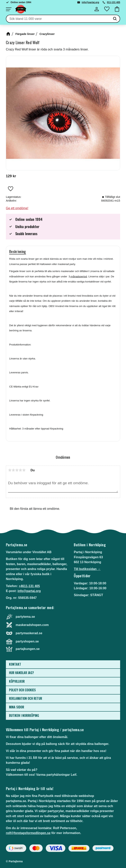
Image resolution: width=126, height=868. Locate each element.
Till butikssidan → (87, 569)
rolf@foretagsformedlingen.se (28, 833)
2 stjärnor (13, 470)
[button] (9, 9)
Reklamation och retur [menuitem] (26, 698)
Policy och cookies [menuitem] (22, 690)
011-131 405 (114, 2)
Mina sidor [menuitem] (17, 707)
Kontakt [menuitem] (15, 664)
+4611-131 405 (29, 586)
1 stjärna (10, 470)
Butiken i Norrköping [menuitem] (24, 715)
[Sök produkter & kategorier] (58, 19)
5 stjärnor (24, 470)
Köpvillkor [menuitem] (17, 681)
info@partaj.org (90, 2)
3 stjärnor (17, 470)
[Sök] (115, 19)
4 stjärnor (20, 470)
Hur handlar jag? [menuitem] (21, 673)
